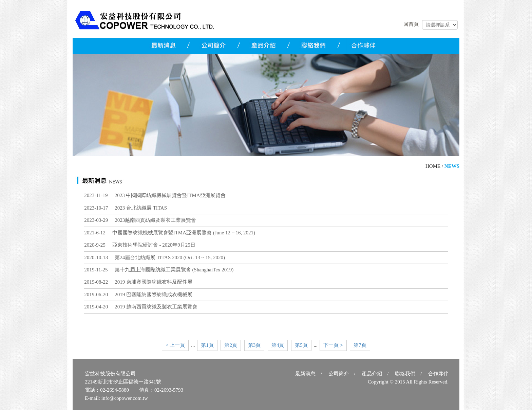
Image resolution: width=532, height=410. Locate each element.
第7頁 (360, 345)
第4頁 (278, 345)
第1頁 (207, 345)
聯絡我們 (405, 374)
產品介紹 (372, 374)
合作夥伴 (438, 374)
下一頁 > (333, 345)
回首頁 (411, 24)
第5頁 (301, 345)
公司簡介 (339, 374)
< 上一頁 (175, 345)
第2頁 (231, 345)
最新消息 (305, 374)
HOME (433, 166)
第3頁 (254, 345)
